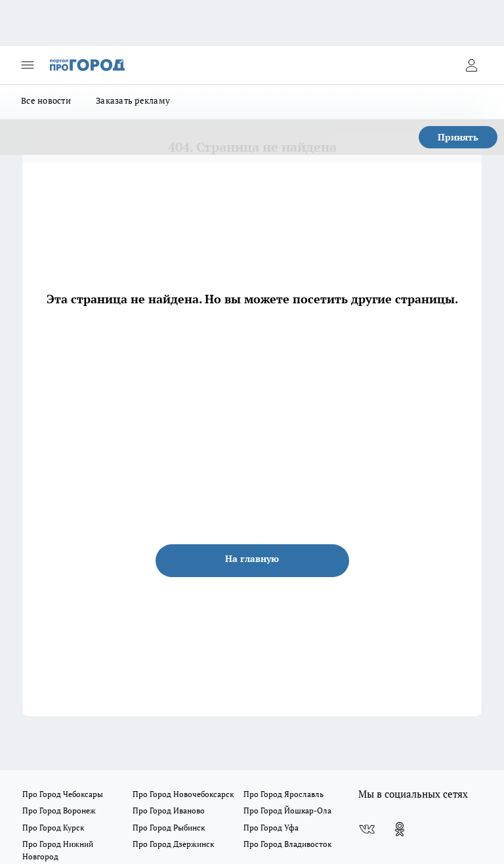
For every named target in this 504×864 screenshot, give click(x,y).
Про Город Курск (53, 828)
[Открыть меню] (28, 65)
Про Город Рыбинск (169, 828)
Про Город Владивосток (287, 844)
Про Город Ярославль (283, 794)
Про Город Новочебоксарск (183, 794)
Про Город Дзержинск (173, 844)
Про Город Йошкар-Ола (287, 810)
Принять (458, 137)
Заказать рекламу (133, 100)
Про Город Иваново (169, 810)
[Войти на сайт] (471, 65)
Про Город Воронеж (59, 810)
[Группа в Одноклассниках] (400, 829)
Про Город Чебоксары (63, 794)
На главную (252, 558)
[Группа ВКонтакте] (367, 829)
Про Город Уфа (271, 828)
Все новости (46, 100)
